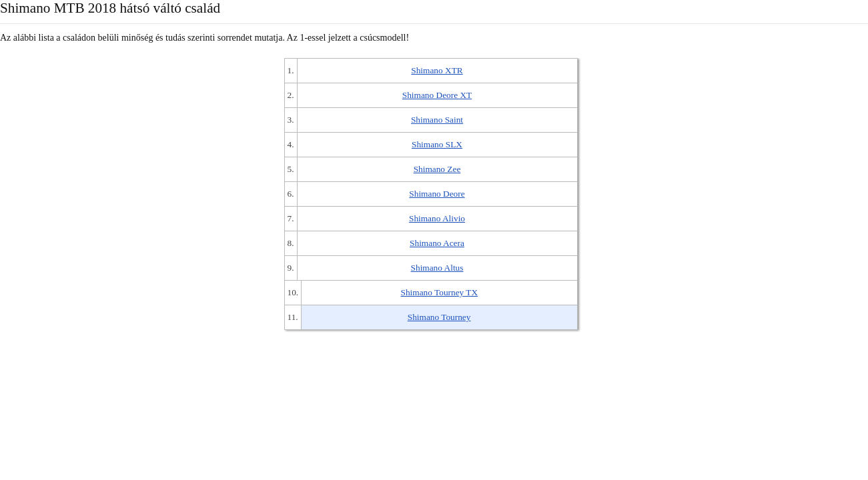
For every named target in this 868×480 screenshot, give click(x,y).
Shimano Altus (437, 268)
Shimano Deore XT (437, 95)
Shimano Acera (437, 243)
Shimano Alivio (437, 218)
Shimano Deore (437, 194)
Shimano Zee (437, 169)
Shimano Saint (437, 120)
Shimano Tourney (439, 317)
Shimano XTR (437, 70)
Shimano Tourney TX (440, 292)
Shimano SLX (437, 144)
